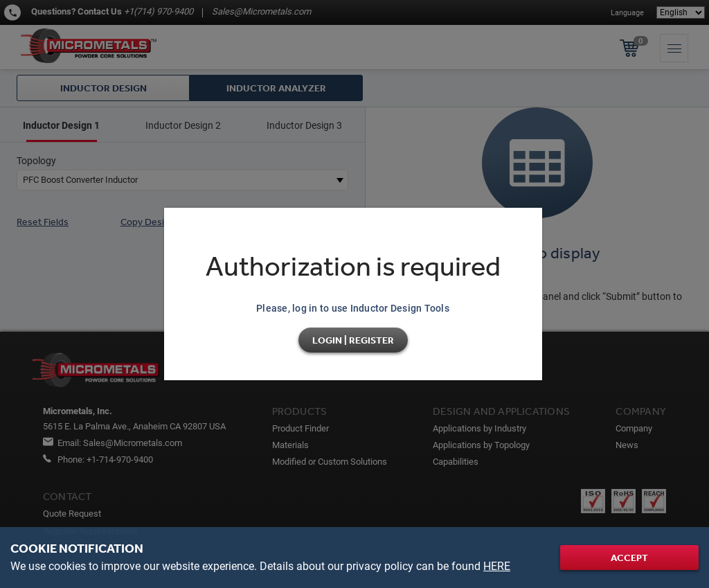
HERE (497, 566)
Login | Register (353, 340)
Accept (629, 558)
